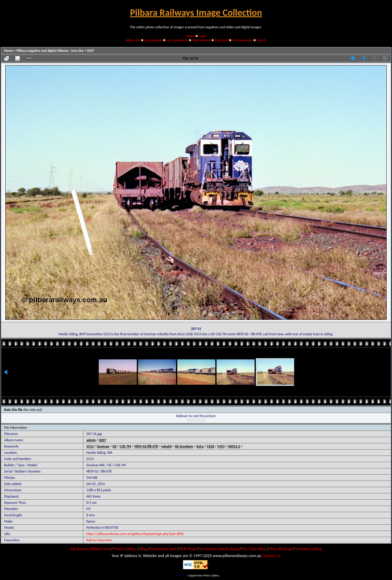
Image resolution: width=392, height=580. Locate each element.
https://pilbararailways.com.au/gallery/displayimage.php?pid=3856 (135, 534)
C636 (211, 446)
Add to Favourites (99, 540)
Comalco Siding (308, 549)
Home (190, 36)
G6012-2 (234, 446)
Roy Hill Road (281, 549)
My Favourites (243, 40)
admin (91, 440)
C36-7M (125, 446)
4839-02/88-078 (146, 446)
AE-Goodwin (184, 446)
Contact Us (271, 556)
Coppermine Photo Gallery (203, 576)
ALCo (200, 446)
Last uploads (153, 40)
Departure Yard (164, 549)
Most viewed (201, 40)
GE (115, 446)
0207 (90, 51)
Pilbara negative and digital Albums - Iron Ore (50, 51)
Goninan (103, 446)
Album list (133, 40)
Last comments (177, 40)
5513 (90, 446)
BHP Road (188, 549)
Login (202, 36)
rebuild (166, 446)
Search (262, 40)
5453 (221, 446)
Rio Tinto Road (254, 549)
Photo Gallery (125, 549)
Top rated (222, 40)
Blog (144, 549)
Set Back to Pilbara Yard (90, 549)
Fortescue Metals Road (219, 549)
